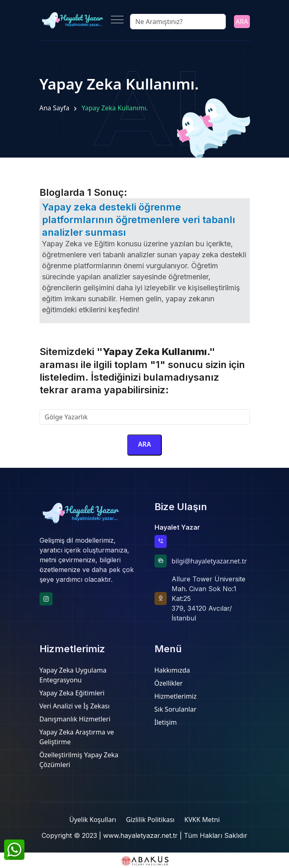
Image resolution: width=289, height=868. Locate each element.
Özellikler (169, 683)
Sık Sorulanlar (175, 709)
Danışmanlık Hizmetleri (75, 719)
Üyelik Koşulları (93, 820)
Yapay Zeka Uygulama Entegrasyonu (73, 675)
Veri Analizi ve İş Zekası (75, 706)
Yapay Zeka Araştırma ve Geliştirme (77, 737)
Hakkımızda (172, 670)
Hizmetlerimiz (176, 696)
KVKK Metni (202, 820)
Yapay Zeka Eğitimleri (72, 693)
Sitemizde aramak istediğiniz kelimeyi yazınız (108, 404)
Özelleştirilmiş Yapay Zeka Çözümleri (79, 760)
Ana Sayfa (55, 108)
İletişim (166, 722)
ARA (242, 22)
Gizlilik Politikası (150, 820)
